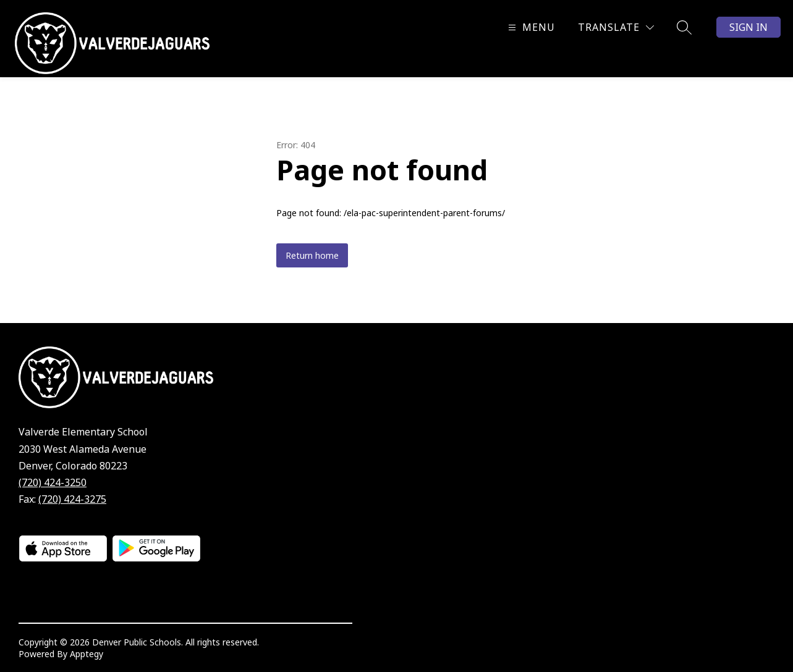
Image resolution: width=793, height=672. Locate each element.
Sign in (748, 27)
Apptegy (87, 654)
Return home (312, 255)
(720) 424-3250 (53, 482)
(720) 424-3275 (72, 499)
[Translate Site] (616, 27)
